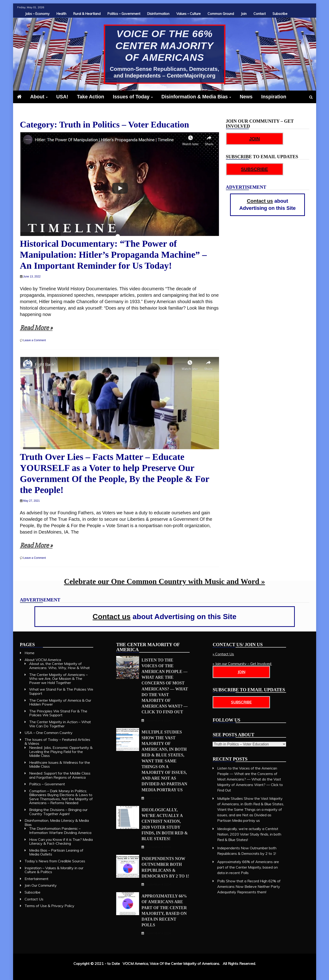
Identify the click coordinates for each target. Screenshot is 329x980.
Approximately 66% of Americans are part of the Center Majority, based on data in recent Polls (248, 867)
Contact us (260, 201)
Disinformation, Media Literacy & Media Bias (57, 822)
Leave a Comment (35, 340)
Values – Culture (188, 14)
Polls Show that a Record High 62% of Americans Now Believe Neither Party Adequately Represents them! (249, 886)
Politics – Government (124, 14)
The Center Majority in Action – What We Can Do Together (60, 724)
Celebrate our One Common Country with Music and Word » (165, 581)
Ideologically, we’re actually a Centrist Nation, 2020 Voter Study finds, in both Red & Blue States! (249, 834)
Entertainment (37, 879)
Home (30, 653)
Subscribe (280, 14)
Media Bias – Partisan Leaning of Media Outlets (56, 852)
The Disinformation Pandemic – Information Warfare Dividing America (60, 831)
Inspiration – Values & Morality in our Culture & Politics (54, 870)
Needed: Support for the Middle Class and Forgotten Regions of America (60, 775)
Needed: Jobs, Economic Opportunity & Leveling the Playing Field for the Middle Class (61, 752)
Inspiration (274, 97)
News (246, 97)
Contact (260, 14)
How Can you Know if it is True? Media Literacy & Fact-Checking (61, 842)
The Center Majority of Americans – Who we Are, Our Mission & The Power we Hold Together (58, 679)
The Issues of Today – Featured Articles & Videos (57, 742)
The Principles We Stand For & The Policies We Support (58, 713)
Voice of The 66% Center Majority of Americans (165, 46)
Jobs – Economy (37, 14)
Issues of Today (131, 97)
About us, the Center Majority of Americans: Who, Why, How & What (59, 666)
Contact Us (34, 899)
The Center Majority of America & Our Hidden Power (60, 702)
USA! (62, 97)
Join (244, 14)
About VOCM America (43, 660)
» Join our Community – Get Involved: (242, 664)
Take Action (91, 97)
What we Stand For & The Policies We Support (61, 691)
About (37, 97)
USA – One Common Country (49, 733)
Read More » (36, 328)
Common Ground (221, 14)
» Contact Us (223, 654)
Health (61, 14)
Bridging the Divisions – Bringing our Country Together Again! (58, 812)
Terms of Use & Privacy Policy (49, 906)
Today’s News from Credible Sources (55, 861)
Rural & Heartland (87, 14)
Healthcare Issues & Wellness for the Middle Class (60, 764)
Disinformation (158, 14)
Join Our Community (41, 885)
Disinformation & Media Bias (195, 97)
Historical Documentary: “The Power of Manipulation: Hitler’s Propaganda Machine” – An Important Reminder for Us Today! (113, 255)
